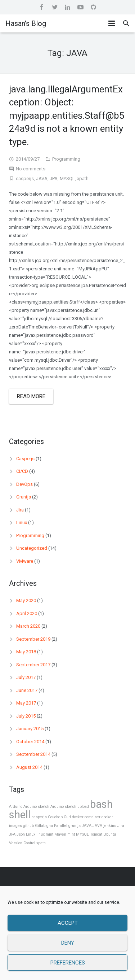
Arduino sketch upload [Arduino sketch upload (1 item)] (70, 807)
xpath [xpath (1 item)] (41, 843)
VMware (25, 561)
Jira (20, 510)
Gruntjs (24, 497)
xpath (83, 178)
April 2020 (27, 613)
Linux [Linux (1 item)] (31, 834)
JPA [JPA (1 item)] (12, 834)
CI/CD (22, 471)
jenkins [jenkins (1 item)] (110, 826)
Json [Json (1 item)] (21, 834)
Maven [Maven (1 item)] (60, 834)
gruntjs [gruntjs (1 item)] (75, 826)
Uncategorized (32, 548)
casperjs (25, 178)
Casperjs (25, 459)
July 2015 (26, 716)
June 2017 (27, 690)
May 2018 (26, 652)
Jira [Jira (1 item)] (121, 826)
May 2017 (26, 703)
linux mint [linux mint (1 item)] (45, 834)
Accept (68, 923)
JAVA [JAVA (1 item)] (87, 826)
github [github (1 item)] (28, 826)
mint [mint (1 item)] (71, 834)
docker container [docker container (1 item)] (86, 817)
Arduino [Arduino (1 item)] (16, 807)
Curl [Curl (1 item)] (67, 817)
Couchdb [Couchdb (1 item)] (55, 817)
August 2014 (29, 767)
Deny (68, 943)
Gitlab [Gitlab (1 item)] (40, 826)
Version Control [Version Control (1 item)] (22, 843)
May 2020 (26, 600)
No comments (31, 169)
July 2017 (26, 677)
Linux (22, 522)
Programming (66, 159)
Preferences (68, 963)
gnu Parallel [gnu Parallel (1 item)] (57, 826)
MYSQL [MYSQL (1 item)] (82, 834)
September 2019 (33, 639)
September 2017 (33, 665)
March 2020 (28, 626)
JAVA (42, 178)
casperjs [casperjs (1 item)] (39, 817)
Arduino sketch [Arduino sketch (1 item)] (36, 807)
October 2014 (30, 742)
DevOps (24, 484)
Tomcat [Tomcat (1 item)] (96, 834)
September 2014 (33, 754)
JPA (54, 178)
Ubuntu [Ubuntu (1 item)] (110, 834)
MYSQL (67, 178)
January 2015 (30, 729)
